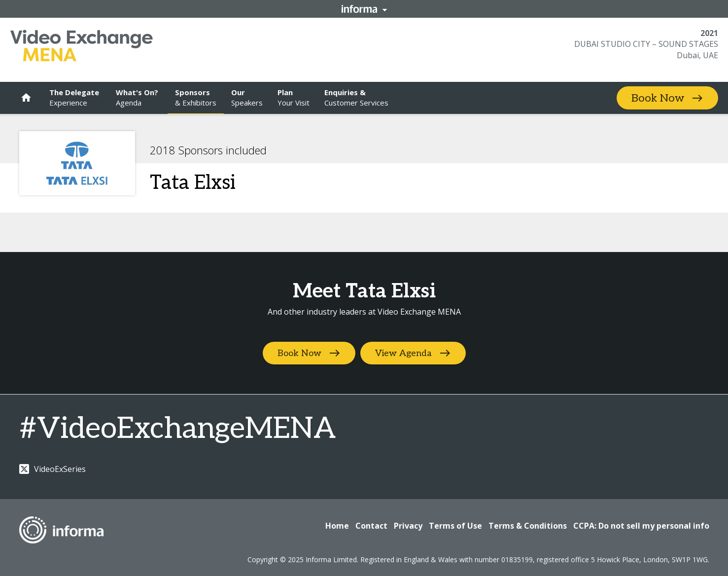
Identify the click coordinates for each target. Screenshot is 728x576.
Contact (371, 526)
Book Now (658, 98)
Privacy (408, 526)
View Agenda (403, 353)
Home (337, 526)
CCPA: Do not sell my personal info (641, 526)
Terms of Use (455, 526)
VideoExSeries (52, 469)
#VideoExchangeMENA (177, 429)
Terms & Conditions (528, 526)
